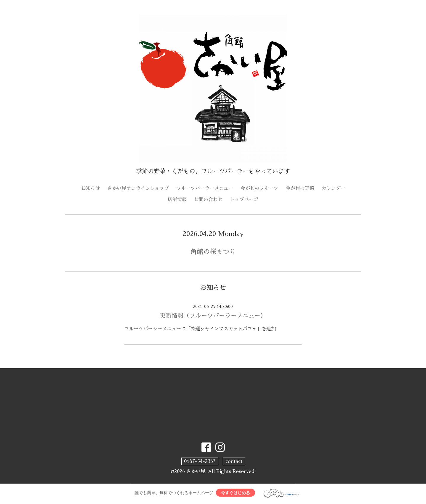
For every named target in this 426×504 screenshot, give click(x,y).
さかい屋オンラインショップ (138, 188)
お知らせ (91, 188)
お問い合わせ (208, 200)
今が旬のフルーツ (259, 188)
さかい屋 (196, 471)
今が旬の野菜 (300, 188)
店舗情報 (177, 200)
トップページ (244, 200)
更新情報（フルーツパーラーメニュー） (213, 316)
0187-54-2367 (200, 461)
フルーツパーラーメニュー (205, 188)
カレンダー (333, 188)
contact (234, 461)
